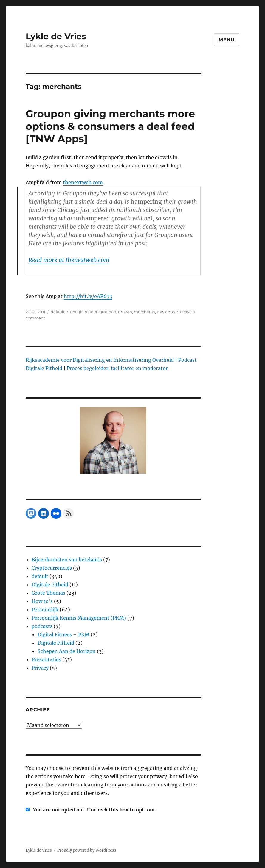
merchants (144, 312)
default (58, 312)
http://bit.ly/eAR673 (88, 296)
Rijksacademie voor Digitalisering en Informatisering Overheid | (101, 360)
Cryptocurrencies (52, 568)
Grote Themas (48, 593)
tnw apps (166, 312)
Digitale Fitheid (50, 585)
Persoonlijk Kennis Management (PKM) (79, 618)
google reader (84, 312)
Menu (227, 40)
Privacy (40, 668)
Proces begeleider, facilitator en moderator (117, 368)
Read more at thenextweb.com (69, 260)
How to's (42, 601)
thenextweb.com (83, 182)
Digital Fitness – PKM (63, 634)
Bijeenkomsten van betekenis (67, 560)
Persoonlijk (45, 610)
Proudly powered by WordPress (87, 850)
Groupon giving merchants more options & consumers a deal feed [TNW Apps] (110, 126)
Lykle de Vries (56, 36)
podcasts (42, 626)
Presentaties (46, 659)
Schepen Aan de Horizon (67, 651)
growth (125, 312)
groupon (108, 312)
